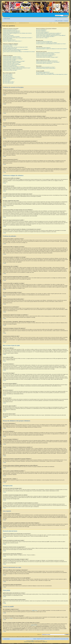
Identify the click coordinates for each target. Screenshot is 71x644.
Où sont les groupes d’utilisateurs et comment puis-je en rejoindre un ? (49, 33)
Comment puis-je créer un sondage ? (10, 60)
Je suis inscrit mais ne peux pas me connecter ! (11, 37)
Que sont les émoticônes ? (8, 76)
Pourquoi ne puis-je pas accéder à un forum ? (11, 63)
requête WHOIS (34, 625)
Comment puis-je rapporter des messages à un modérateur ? (14, 67)
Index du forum (7, 19)
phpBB (32, 641)
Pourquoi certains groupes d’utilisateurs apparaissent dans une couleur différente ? (51, 35)
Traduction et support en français (29, 642)
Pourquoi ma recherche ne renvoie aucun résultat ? (45, 54)
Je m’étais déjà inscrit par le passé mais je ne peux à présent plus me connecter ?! (18, 38)
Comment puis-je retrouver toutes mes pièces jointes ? (46, 68)
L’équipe (35, 639)
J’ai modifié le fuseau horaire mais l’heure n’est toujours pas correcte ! (15, 47)
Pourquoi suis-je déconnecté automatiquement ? (12, 32)
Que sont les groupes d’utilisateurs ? (43, 32)
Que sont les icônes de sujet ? (8, 83)
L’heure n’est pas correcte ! (8, 46)
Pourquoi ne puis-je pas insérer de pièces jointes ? (12, 65)
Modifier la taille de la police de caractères (67, 18)
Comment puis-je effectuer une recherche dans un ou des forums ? (48, 53)
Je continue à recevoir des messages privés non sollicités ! (47, 43)
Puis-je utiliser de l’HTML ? (8, 75)
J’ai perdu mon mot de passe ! (8, 35)
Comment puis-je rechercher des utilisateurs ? (44, 56)
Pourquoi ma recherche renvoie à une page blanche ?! (46, 55)
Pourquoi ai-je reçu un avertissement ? (10, 66)
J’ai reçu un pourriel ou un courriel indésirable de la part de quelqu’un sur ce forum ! (51, 44)
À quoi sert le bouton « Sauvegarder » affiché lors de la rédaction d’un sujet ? (17, 68)
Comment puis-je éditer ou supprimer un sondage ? (12, 62)
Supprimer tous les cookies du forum (43, 639)
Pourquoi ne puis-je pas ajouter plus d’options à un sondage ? (14, 61)
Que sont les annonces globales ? (9, 79)
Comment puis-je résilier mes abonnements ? (44, 63)
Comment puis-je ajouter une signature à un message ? (13, 59)
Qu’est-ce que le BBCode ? (8, 74)
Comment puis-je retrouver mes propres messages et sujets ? (47, 57)
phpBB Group (35, 610)
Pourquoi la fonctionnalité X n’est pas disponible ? (45, 73)
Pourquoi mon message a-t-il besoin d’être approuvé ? (13, 69)
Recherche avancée (65, 17)
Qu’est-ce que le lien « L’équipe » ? (42, 38)
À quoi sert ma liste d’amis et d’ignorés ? (43, 48)
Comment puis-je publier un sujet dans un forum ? (12, 57)
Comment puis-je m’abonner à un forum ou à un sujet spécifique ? (48, 62)
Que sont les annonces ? (7, 80)
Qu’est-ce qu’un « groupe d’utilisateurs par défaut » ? (46, 37)
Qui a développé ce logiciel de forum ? (43, 72)
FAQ (57, 21)
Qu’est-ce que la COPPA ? (8, 39)
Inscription (61, 21)
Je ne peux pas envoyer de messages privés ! (44, 41)
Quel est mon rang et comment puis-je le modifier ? (12, 50)
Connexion (66, 21)
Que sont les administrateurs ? (42, 30)
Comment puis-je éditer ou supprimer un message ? (12, 58)
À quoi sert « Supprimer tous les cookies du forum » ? (12, 41)
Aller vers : (39, 634)
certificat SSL (45, 642)
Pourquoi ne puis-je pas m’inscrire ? (9, 40)
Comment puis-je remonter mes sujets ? (10, 70)
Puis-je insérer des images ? (8, 77)
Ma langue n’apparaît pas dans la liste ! (10, 48)
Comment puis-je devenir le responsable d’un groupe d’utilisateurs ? (48, 34)
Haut (5, 95)
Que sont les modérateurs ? (41, 31)
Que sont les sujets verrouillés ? (9, 82)
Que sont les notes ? (7, 81)
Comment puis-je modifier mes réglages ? (10, 45)
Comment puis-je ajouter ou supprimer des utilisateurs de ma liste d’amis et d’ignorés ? (52, 49)
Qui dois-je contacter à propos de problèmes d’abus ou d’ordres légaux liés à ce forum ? (52, 74)
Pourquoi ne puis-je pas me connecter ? (10, 30)
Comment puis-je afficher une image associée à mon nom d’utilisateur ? (16, 49)
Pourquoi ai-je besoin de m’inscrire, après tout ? (11, 31)
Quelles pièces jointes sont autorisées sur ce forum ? (46, 67)
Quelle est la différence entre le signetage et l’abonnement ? (47, 61)
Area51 (11, 618)
